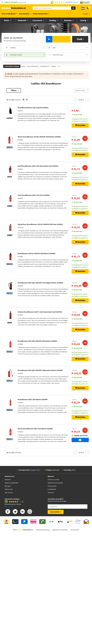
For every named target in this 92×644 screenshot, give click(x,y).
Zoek (80, 39)
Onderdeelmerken (40, 14)
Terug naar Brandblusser (12, 89)
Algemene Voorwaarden (60, 637)
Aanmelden (56, 619)
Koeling (53, 20)
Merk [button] (7, 99)
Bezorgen (8, 594)
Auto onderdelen (9, 14)
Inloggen (85, 14)
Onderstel (22, 20)
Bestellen (8, 587)
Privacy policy (52, 594)
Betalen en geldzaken (12, 590)
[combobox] (27, 48)
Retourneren (9, 597)
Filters (43, 90)
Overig (83, 20)
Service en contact (53, 587)
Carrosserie (37, 20)
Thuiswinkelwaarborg (42, 637)
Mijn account (9, 600)
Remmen (68, 20)
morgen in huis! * (30, 577)
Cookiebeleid (52, 597)
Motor (7, 20)
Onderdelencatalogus (12, 66)
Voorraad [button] (8, 124)
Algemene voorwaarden (55, 590)
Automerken (24, 14)
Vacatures (51, 600)
